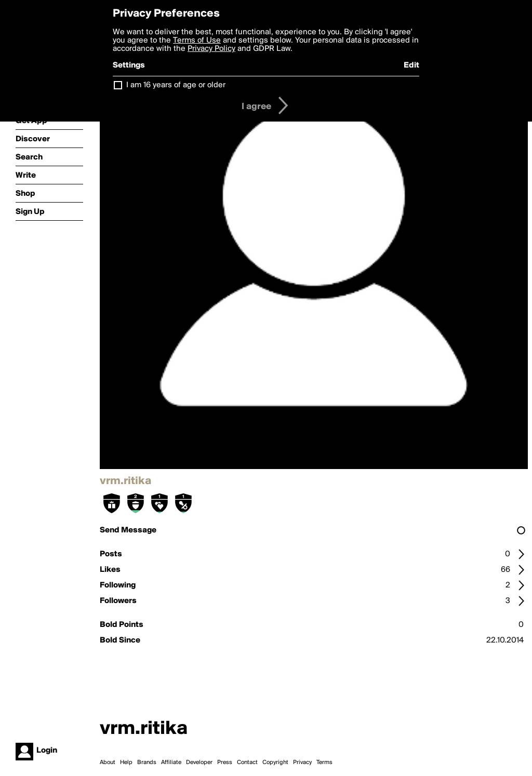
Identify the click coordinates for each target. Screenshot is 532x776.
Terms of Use (197, 41)
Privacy (302, 762)
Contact (247, 762)
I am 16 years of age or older (176, 85)
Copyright (275, 762)
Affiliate (171, 762)
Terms (324, 762)
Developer (199, 762)
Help (126, 762)
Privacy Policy (211, 49)
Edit (411, 65)
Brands (147, 762)
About (108, 762)
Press (225, 762)
